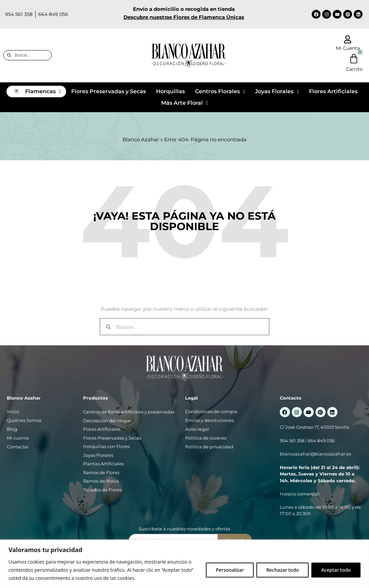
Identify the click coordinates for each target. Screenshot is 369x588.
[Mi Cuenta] (348, 39)
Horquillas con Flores (106, 446)
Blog (12, 429)
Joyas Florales (98, 455)
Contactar (18, 447)
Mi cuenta (18, 438)
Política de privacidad (209, 447)
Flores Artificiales (102, 429)
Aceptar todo (336, 570)
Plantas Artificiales (103, 464)
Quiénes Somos (24, 420)
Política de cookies (206, 438)
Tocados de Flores (102, 490)
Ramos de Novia (101, 481)
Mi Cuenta (348, 48)
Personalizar (230, 570)
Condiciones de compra (211, 411)
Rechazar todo (283, 570)
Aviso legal (197, 429)
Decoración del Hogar (107, 421)
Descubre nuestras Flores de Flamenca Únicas (184, 17)
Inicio (13, 411)
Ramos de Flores (101, 472)
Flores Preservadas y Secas (112, 438)
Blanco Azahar (141, 139)
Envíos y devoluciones (209, 420)
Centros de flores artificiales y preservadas (129, 412)
